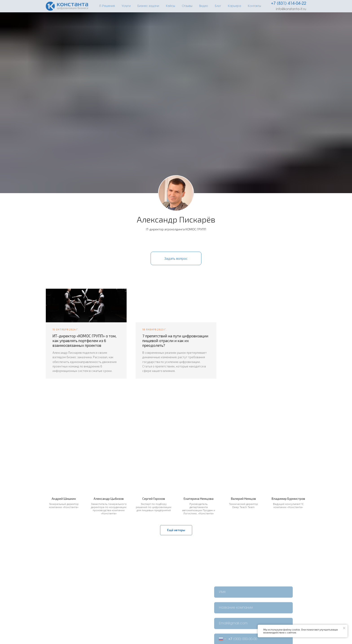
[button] (176, 258)
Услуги (126, 6)
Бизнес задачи (148, 6)
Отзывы (187, 6)
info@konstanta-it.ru (291, 9)
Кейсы (170, 6)
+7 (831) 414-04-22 (289, 4)
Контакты (254, 6)
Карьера (234, 6)
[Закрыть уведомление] (344, 628)
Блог (218, 6)
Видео (204, 6)
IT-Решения (107, 6)
